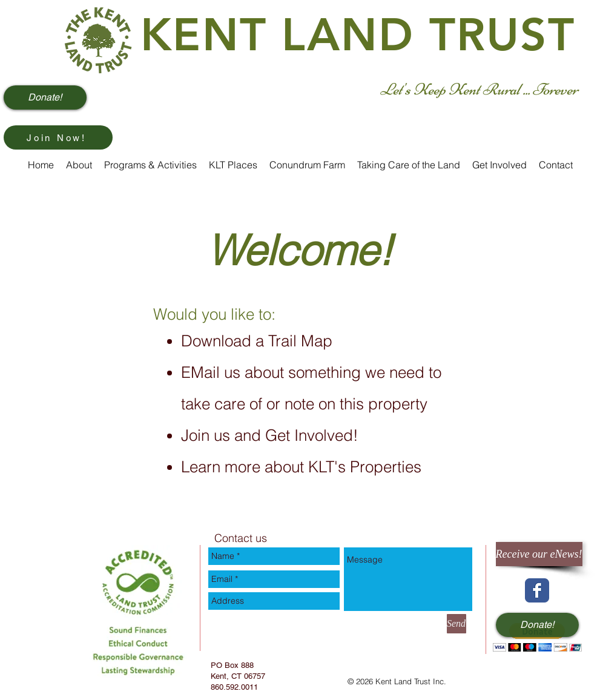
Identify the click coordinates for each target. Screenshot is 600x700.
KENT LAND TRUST (358, 35)
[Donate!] (45, 97)
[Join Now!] (58, 137)
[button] (537, 637)
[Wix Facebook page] (537, 590)
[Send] (457, 624)
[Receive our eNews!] (539, 554)
